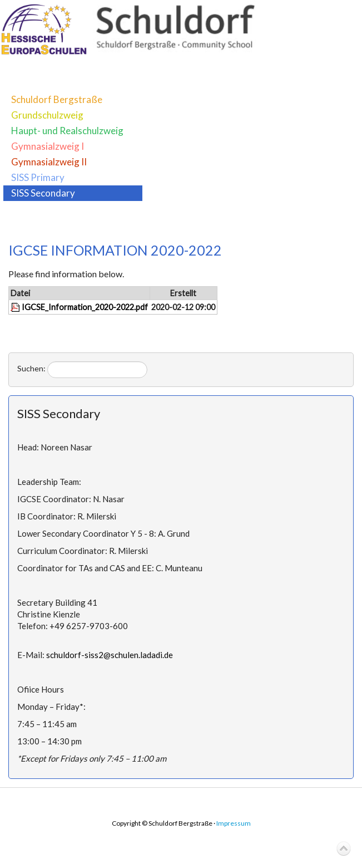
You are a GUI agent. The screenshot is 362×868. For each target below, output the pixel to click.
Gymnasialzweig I (48, 146)
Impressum (234, 823)
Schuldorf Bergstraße (57, 99)
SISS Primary (38, 177)
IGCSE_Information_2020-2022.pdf (85, 307)
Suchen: (31, 368)
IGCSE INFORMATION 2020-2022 (115, 250)
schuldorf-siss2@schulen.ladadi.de (110, 655)
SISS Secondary (43, 193)
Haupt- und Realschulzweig (67, 131)
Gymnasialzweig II (49, 162)
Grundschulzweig (47, 115)
